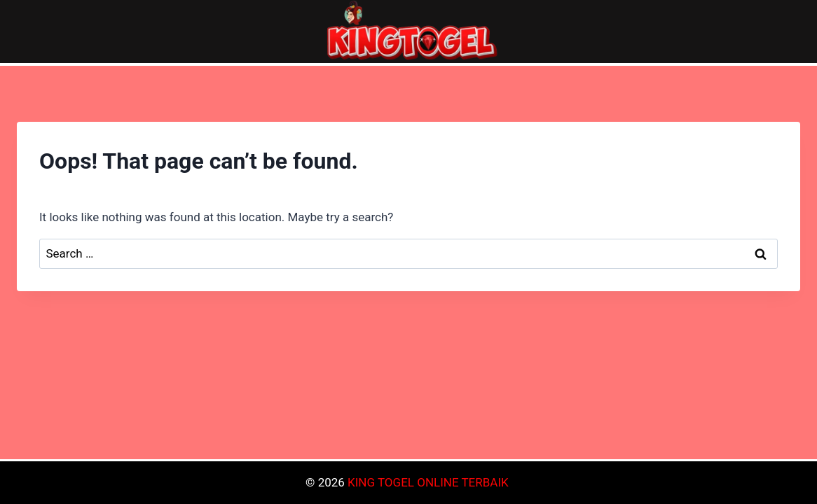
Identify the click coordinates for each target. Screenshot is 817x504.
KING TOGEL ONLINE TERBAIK (428, 482)
